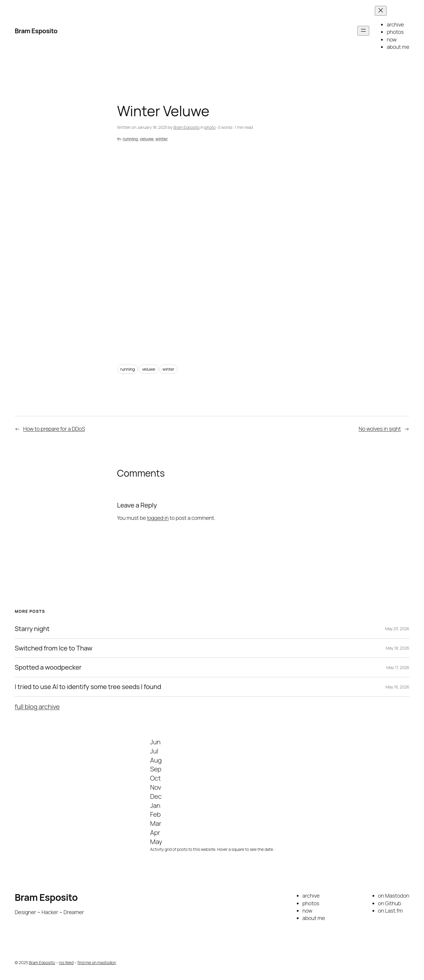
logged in (158, 518)
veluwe (147, 139)
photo (210, 127)
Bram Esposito (36, 31)
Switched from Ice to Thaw (53, 648)
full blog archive (37, 707)
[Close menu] (381, 11)
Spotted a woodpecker (48, 667)
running (130, 139)
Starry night (32, 629)
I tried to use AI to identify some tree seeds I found (88, 687)
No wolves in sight (380, 429)
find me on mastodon (97, 962)
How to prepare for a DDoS (54, 429)
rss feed (66, 962)
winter (162, 139)
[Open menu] (363, 31)
